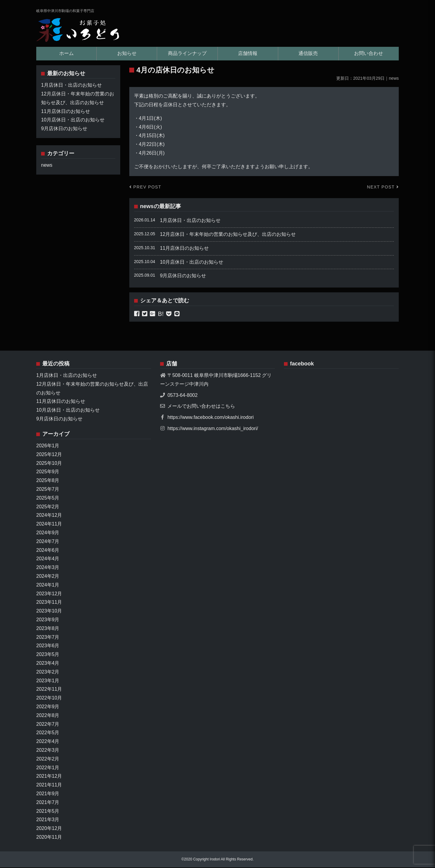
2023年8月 (48, 629)
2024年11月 (49, 524)
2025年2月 (48, 507)
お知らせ (127, 54)
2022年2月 (48, 759)
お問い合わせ (369, 54)
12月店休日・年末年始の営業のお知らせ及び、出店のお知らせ (228, 235)
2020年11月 (49, 837)
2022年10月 (49, 698)
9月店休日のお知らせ (183, 276)
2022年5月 (48, 733)
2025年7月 (48, 489)
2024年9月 (48, 533)
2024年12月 (49, 516)
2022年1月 (48, 768)
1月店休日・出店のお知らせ (190, 221)
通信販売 (308, 54)
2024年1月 (48, 585)
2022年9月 (48, 707)
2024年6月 (48, 550)
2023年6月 (48, 646)
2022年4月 (48, 742)
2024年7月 (48, 542)
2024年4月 (48, 559)
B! (161, 314)
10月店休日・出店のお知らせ (192, 262)
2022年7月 (48, 724)
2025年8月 (48, 481)
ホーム (66, 54)
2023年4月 (48, 663)
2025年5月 (48, 498)
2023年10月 (49, 611)
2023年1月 (48, 681)
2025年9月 (48, 472)
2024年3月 (48, 568)
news (147, 207)
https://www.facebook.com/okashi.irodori (210, 418)
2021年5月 (48, 811)
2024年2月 (48, 576)
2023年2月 (48, 672)
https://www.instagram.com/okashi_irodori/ (213, 429)
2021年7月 (48, 803)
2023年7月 (48, 637)
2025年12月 (49, 455)
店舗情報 (248, 54)
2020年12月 (49, 829)
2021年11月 (49, 785)
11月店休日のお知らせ (185, 248)
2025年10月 (49, 463)
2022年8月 (48, 716)
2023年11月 (49, 603)
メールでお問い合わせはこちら (201, 407)
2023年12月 (49, 594)
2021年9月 (48, 794)
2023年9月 (48, 620)
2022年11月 (49, 690)
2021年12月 (49, 777)
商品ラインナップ (187, 54)
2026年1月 (48, 446)
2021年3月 (48, 820)
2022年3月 (48, 750)
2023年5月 (48, 655)
